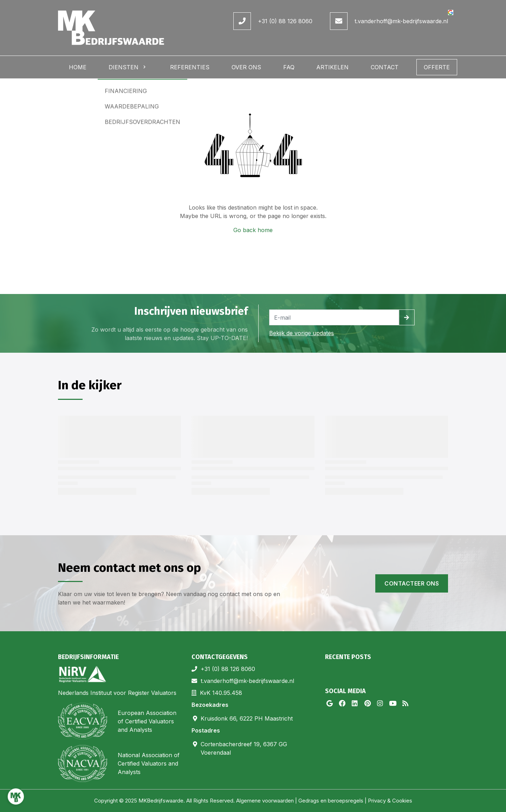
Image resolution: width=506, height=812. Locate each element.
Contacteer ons (412, 583)
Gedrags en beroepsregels (331, 801)
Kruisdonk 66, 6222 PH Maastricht (247, 718)
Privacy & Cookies (390, 801)
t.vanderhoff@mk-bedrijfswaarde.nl (401, 21)
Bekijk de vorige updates (301, 333)
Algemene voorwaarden (265, 801)
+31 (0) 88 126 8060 (285, 21)
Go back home (253, 230)
